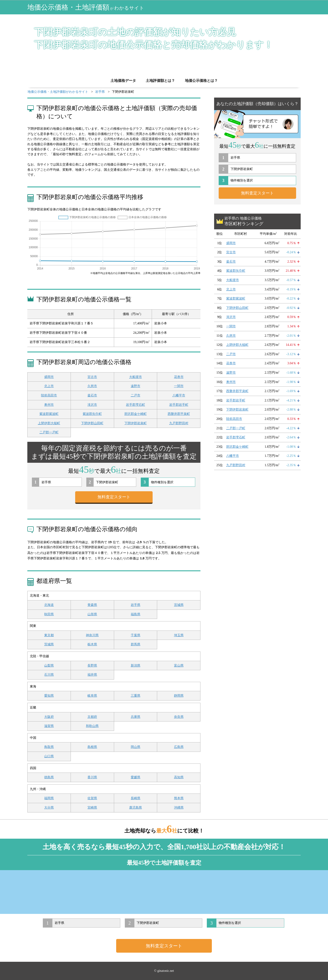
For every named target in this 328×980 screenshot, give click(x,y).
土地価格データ (123, 81)
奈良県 (179, 717)
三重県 (136, 696)
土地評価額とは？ (160, 81)
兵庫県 (136, 717)
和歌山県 (92, 726)
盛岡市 (49, 377)
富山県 (179, 666)
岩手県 (136, 605)
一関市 (179, 386)
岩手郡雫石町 (136, 405)
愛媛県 (136, 777)
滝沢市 (92, 405)
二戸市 (136, 395)
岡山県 (136, 747)
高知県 (179, 777)
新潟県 (136, 666)
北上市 (49, 386)
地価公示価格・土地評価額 (86, 7)
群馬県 (136, 644)
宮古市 (92, 377)
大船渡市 (136, 377)
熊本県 (179, 798)
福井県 (92, 675)
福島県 (136, 614)
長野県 (92, 666)
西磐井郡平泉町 (179, 414)
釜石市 (92, 395)
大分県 (49, 808)
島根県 (92, 747)
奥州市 (49, 405)
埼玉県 (179, 635)
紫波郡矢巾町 (92, 414)
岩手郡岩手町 (179, 405)
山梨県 (49, 666)
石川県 (49, 675)
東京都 (49, 635)
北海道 (49, 605)
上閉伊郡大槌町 (49, 423)
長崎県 (136, 798)
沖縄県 (179, 808)
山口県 (49, 756)
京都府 (92, 717)
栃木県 (92, 644)
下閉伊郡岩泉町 (136, 423)
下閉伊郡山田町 (92, 423)
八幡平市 (179, 395)
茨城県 (49, 644)
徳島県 (49, 777)
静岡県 (179, 696)
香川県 (92, 777)
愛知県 (49, 696)
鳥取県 (49, 747)
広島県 (179, 747)
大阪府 (49, 717)
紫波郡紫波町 (49, 414)
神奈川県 (92, 635)
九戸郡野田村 (179, 423)
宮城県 (179, 605)
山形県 (92, 614)
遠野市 (136, 386)
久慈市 (92, 386)
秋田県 (49, 614)
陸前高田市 (49, 395)
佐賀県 (92, 798)
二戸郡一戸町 (49, 432)
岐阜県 (92, 696)
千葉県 (136, 635)
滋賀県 (49, 726)
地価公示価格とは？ (201, 81)
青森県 (92, 605)
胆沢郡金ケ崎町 (136, 414)
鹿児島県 (136, 808)
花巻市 (179, 377)
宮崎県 (92, 808)
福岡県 (49, 798)
